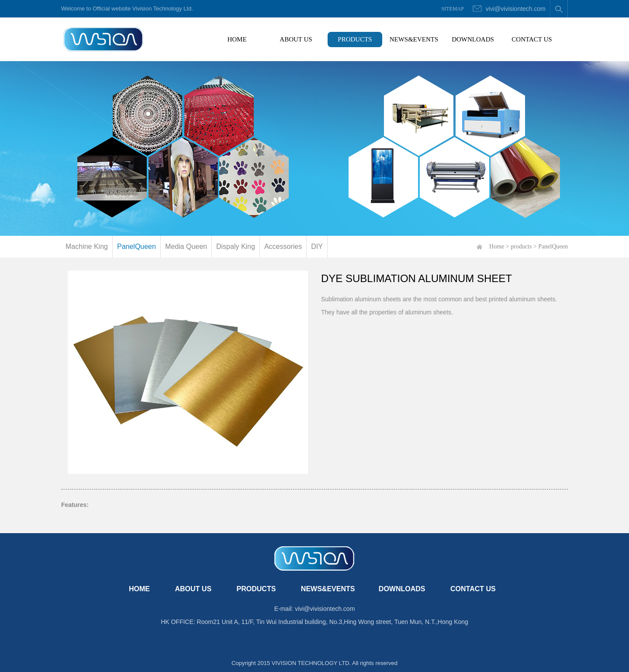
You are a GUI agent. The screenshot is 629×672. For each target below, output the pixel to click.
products (521, 246)
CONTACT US (532, 39)
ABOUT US (296, 39)
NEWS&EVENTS (414, 39)
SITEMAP (453, 9)
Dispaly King (236, 246)
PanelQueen (137, 246)
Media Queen (186, 246)
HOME (246, 37)
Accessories (283, 246)
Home (497, 246)
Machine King (87, 246)
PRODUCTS (355, 39)
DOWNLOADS (473, 39)
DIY (317, 246)
